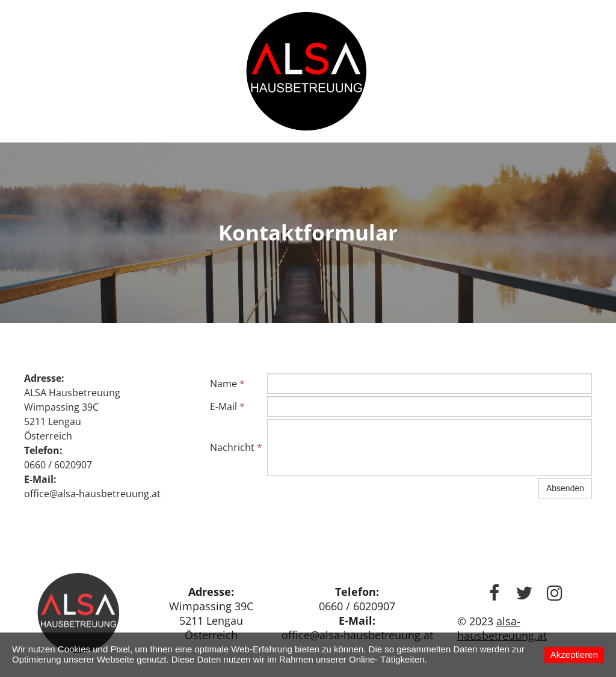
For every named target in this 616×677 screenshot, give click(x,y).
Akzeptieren (574, 654)
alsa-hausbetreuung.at (502, 628)
